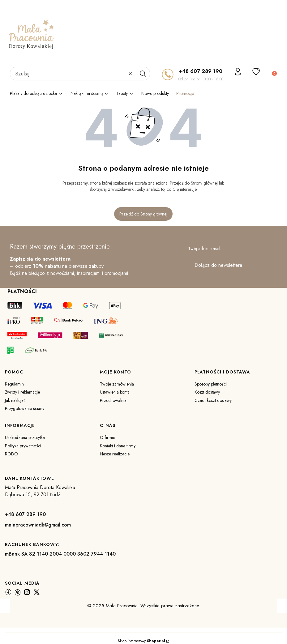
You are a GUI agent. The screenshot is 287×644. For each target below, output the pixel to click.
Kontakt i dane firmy (118, 446)
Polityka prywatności (23, 446)
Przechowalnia (113, 400)
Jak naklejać (15, 400)
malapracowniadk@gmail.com (38, 525)
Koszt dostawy (207, 392)
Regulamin (14, 384)
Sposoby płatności (211, 384)
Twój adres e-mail (204, 249)
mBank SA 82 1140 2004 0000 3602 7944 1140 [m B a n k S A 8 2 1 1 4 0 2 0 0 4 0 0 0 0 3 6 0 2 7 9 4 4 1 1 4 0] (60, 554)
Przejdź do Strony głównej (143, 214)
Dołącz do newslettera (218, 265)
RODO (11, 454)
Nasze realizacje (115, 454)
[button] (143, 74)
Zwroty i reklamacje (22, 392)
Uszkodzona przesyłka (25, 437)
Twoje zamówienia (117, 384)
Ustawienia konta (115, 392)
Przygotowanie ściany (25, 408)
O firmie (107, 437)
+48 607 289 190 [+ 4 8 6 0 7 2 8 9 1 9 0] (200, 71)
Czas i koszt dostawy (213, 400)
